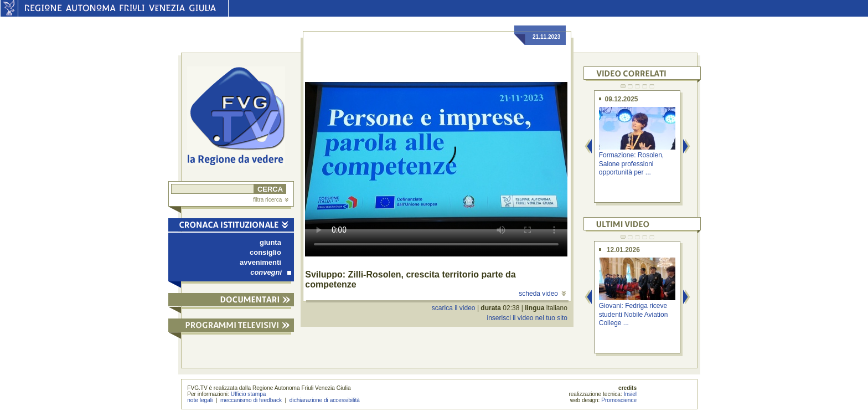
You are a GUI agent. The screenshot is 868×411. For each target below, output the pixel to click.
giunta (270, 242)
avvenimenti (260, 262)
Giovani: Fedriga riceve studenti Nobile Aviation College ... (634, 314)
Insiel (631, 394)
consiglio (265, 252)
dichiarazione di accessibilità (325, 400)
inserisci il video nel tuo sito (527, 318)
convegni (271, 272)
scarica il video (454, 308)
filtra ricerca (271, 200)
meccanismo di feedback (251, 400)
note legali (200, 400)
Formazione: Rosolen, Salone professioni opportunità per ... (631, 164)
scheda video (542, 294)
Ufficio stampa (249, 394)
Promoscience (619, 400)
